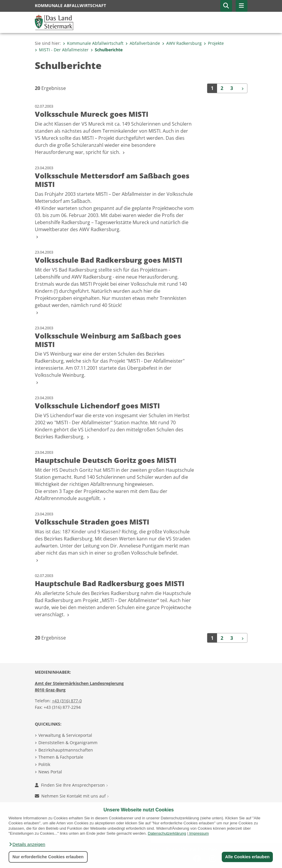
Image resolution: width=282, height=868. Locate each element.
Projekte (214, 43)
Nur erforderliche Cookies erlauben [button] (48, 857)
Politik (44, 764)
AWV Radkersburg (182, 43)
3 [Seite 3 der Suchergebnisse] (232, 88)
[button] (27, 844)
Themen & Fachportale (61, 757)
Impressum (199, 833)
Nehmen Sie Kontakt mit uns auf (72, 796)
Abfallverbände (143, 43)
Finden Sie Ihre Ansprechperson (71, 785)
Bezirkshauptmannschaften (66, 750)
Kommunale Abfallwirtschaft (93, 43)
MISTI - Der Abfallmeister (62, 50)
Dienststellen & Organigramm (68, 743)
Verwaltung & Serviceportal (65, 735)
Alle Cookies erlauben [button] (247, 857)
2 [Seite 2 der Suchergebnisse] (222, 88)
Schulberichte (107, 50)
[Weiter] (242, 88)
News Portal (50, 772)
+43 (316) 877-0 (67, 701)
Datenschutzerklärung (167, 833)
